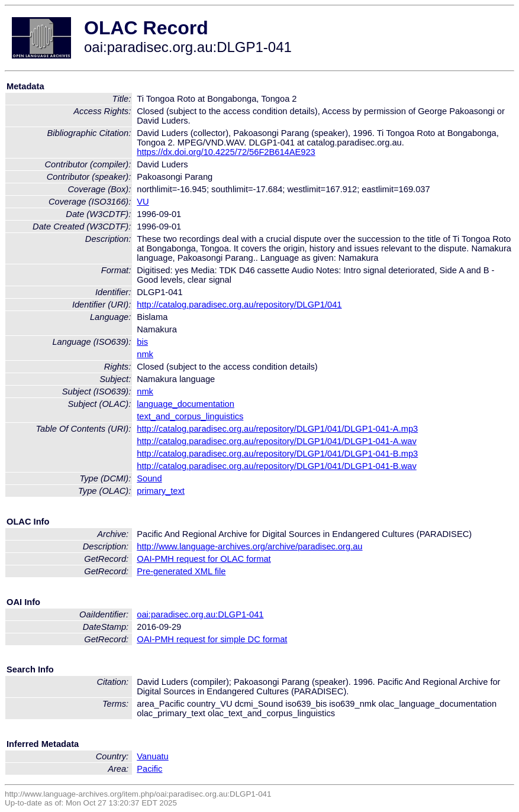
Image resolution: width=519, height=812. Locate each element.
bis (142, 342)
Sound (149, 478)
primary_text (161, 491)
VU (143, 202)
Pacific (149, 769)
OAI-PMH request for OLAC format (204, 559)
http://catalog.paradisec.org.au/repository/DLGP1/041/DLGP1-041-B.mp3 (277, 454)
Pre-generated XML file (181, 571)
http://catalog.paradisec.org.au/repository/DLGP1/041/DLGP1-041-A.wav (277, 441)
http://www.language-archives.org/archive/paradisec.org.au (249, 546)
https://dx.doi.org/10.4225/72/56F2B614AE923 (226, 152)
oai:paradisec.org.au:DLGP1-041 (200, 614)
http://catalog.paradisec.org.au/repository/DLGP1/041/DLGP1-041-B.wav (277, 466)
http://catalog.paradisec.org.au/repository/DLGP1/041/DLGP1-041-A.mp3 (277, 429)
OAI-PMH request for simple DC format (212, 639)
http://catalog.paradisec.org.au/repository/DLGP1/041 (239, 305)
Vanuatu (153, 756)
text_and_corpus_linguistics (190, 416)
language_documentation (186, 404)
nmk (145, 354)
